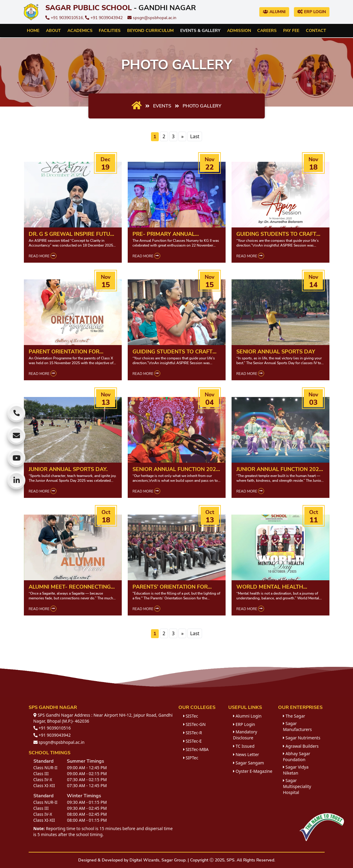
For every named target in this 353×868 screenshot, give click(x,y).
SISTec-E (192, 741)
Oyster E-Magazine (253, 771)
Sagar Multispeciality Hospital (297, 786)
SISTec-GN (195, 724)
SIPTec (191, 758)
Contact (316, 31)
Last (195, 136)
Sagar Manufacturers (297, 726)
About (53, 31)
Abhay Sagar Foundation (296, 757)
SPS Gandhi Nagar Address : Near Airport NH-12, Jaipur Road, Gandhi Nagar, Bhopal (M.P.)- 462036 (103, 718)
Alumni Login (247, 716)
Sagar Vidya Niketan (296, 770)
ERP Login (312, 12)
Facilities (110, 31)
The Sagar (294, 716)
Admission (239, 31)
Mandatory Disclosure (245, 735)
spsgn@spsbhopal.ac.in (152, 18)
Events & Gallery (200, 31)
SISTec (191, 716)
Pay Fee (291, 31)
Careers (267, 31)
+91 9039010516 (52, 728)
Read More (43, 256)
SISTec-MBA (196, 749)
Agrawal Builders (301, 746)
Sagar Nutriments (302, 738)
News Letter (246, 754)
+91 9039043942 (104, 18)
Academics (80, 31)
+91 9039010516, (65, 18)
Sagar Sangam (249, 763)
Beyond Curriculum (150, 31)
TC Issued (244, 746)
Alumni (274, 12)
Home (33, 31)
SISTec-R (193, 733)
